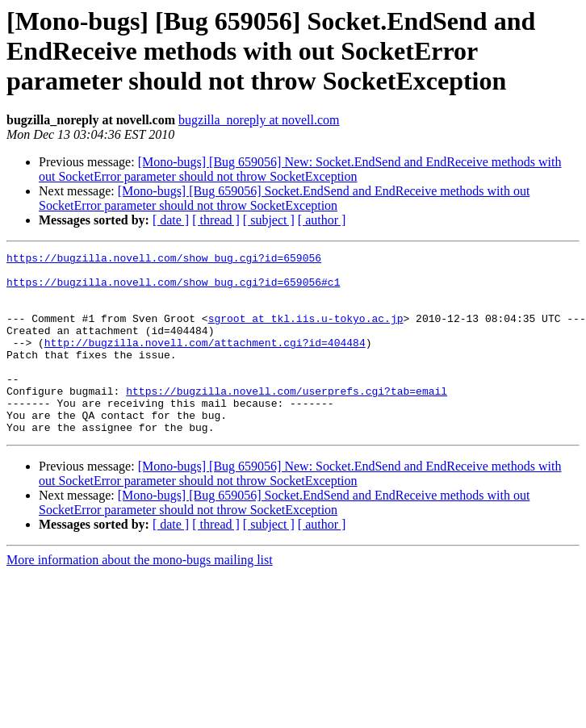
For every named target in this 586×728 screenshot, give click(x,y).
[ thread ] (216, 220)
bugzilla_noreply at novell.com (259, 120)
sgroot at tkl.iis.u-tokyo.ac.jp (306, 333)
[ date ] (171, 220)
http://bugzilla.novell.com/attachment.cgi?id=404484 (205, 362)
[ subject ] (269, 220)
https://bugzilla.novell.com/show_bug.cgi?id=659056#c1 (173, 289)
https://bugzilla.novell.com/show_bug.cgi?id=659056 (164, 260)
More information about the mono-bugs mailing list (140, 596)
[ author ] (322, 220)
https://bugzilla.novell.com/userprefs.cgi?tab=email (287, 420)
